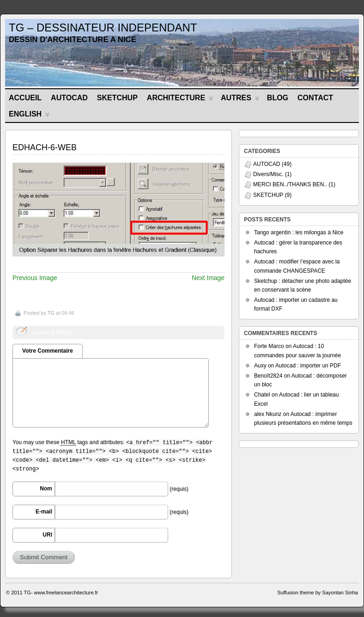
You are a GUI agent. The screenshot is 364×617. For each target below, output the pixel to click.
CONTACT (315, 98)
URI (47, 535)
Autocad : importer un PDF (308, 366)
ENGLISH (29, 116)
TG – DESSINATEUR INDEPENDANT (103, 27)
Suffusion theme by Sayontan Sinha (318, 593)
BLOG (278, 98)
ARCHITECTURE (180, 100)
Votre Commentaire (48, 351)
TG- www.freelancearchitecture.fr (61, 593)
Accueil (25, 98)
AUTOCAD (69, 98)
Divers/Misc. (268, 174)
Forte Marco (269, 346)
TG (51, 313)
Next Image (208, 278)
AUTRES (240, 100)
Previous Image (35, 278)
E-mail (44, 512)
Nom (46, 489)
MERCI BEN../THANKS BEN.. (290, 184)
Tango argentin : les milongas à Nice (299, 232)
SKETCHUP (117, 98)
